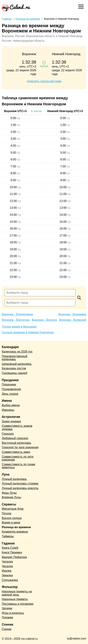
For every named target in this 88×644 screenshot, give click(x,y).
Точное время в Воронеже (19, 327)
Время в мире (11, 523)
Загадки (7, 608)
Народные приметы (15, 599)
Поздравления (11, 389)
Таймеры (8, 536)
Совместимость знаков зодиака (17, 427)
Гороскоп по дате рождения (20, 447)
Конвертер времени (15, 532)
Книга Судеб (10, 548)
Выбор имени (11, 405)
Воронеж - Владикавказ (17, 314)
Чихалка (7, 562)
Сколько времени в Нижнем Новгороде (28, 332)
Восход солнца (12, 518)
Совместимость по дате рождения (18, 458)
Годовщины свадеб (14, 373)
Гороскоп (8, 434)
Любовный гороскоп (15, 438)
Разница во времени (16, 527)
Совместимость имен (16, 452)
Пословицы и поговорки (18, 604)
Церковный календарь (17, 364)
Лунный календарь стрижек (20, 483)
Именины (8, 410)
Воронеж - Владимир (72, 314)
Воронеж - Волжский (73, 320)
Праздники (9, 384)
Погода (7, 513)
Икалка (7, 571)
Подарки (7, 617)
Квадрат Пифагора (14, 557)
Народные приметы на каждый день (17, 593)
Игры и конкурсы (13, 613)
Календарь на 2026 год (17, 352)
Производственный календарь (14, 358)
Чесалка (7, 566)
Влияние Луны (11, 497)
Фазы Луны (9, 493)
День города (10, 394)
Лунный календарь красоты (20, 488)
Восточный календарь (16, 443)
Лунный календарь (14, 479)
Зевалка (7, 575)
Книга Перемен (12, 552)
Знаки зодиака (11, 421)
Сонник (7, 629)
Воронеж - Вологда (44, 320)
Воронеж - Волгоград (16, 320)
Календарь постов (14, 368)
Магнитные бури (13, 509)
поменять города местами (44, 81)
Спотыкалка (10, 580)
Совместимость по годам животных (18, 466)
